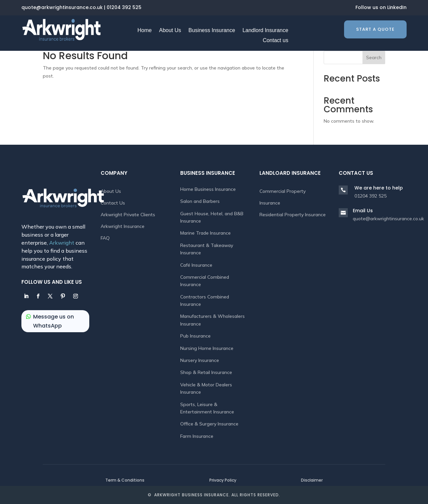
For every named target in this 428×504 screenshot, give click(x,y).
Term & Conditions (125, 480)
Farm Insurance (197, 436)
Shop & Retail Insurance (206, 372)
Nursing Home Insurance (207, 348)
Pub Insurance (195, 336)
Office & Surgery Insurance (209, 424)
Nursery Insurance (200, 360)
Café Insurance (196, 265)
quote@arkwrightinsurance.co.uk (62, 7)
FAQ (105, 238)
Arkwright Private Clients (128, 215)
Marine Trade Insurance (205, 233)
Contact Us (113, 203)
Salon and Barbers (200, 201)
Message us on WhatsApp (53, 321)
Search (374, 57)
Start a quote (375, 29)
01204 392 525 (124, 7)
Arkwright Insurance (123, 226)
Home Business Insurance (208, 189)
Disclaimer (312, 480)
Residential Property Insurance (293, 215)
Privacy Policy (223, 480)
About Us (111, 191)
